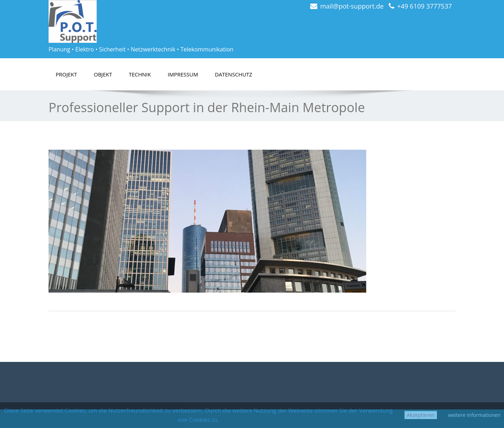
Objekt (103, 74)
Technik (140, 74)
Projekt (66, 74)
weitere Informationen (474, 415)
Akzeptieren (421, 415)
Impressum (183, 74)
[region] (207, 221)
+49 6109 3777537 (425, 6)
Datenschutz (234, 74)
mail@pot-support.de (352, 6)
